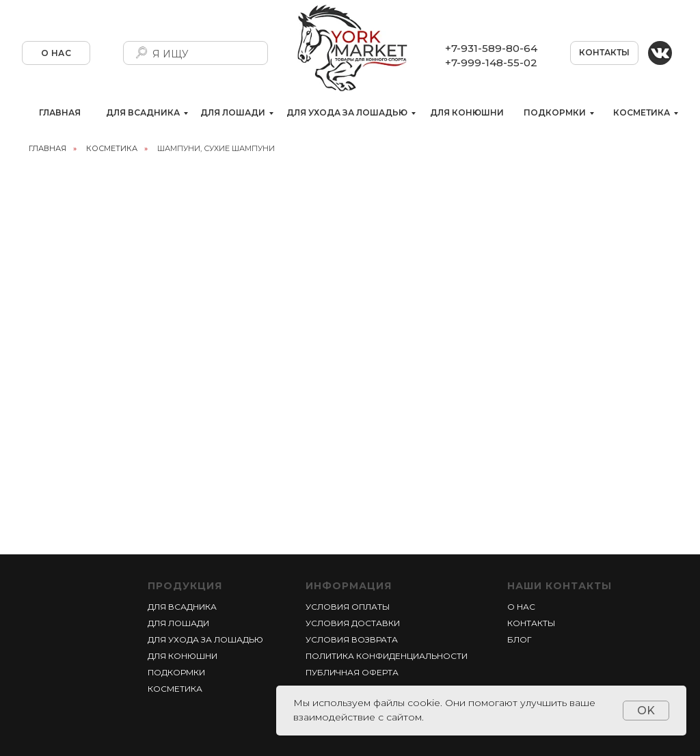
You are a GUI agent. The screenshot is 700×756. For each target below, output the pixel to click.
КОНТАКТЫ (604, 52)
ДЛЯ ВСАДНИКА (143, 112)
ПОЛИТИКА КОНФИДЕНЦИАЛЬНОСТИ (387, 656)
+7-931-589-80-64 (491, 48)
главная (48, 148)
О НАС (56, 53)
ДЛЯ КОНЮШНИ (467, 112)
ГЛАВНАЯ (60, 112)
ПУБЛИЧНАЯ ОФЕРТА (352, 672)
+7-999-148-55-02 (491, 63)
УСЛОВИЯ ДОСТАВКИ (353, 623)
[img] (660, 53)
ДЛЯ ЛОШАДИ (233, 112)
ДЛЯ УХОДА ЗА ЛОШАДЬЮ (347, 112)
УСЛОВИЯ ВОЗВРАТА (352, 639)
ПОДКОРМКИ (555, 112)
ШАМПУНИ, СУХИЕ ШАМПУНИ (216, 148)
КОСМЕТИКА (642, 112)
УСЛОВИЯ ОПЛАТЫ (348, 607)
